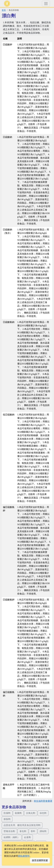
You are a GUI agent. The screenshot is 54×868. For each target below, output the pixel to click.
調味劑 (43, 831)
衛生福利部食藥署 (43, 801)
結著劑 (28, 837)
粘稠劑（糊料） (12, 837)
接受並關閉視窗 (40, 860)
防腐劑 (7, 813)
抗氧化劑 (31, 813)
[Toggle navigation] (46, 4)
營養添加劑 (9, 831)
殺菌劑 (18, 813)
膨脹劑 (7, 819)
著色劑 (23, 831)
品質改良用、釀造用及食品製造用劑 (22, 825)
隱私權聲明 (24, 856)
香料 (33, 831)
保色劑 (43, 813)
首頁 (4, 10)
